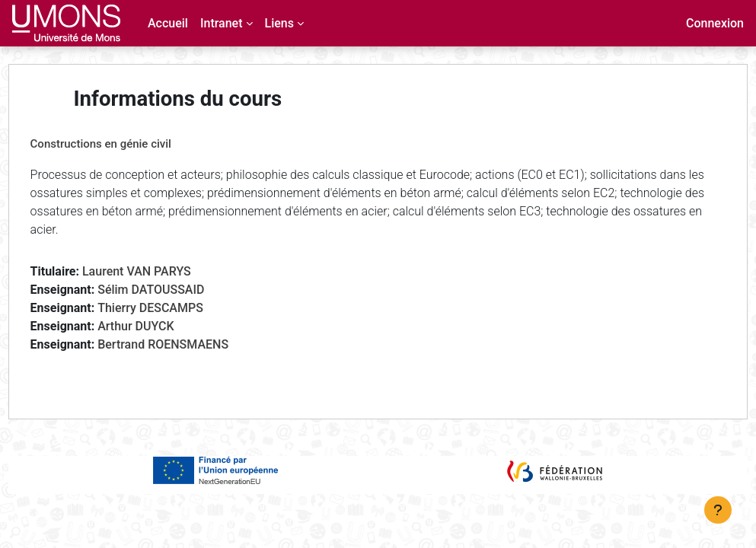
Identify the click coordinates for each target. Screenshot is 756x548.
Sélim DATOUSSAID (180, 290)
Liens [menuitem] (279, 23)
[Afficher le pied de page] (718, 510)
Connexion (715, 23)
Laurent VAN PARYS (165, 271)
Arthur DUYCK (164, 326)
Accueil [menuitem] (168, 23)
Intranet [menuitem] (222, 23)
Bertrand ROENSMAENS (192, 344)
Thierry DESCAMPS (179, 308)
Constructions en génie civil (129, 144)
